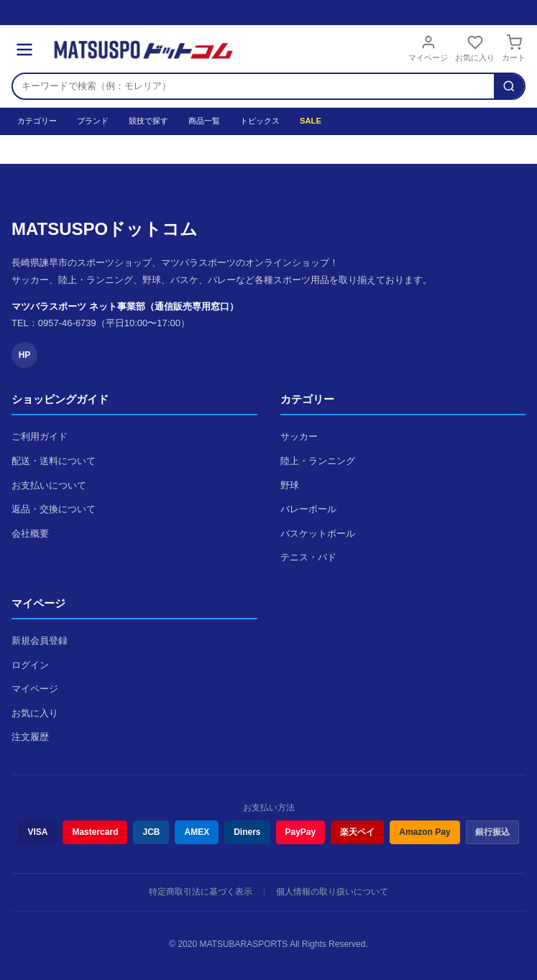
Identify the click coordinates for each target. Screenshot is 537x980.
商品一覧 (204, 121)
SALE (311, 121)
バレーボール (308, 509)
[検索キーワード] (253, 86)
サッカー (299, 436)
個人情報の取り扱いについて (332, 892)
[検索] (509, 86)
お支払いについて (49, 485)
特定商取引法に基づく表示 (201, 892)
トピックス (260, 121)
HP (25, 355)
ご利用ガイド (40, 436)
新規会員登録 (40, 641)
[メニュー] (24, 50)
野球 (290, 485)
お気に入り (475, 48)
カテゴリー (37, 121)
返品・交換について (54, 509)
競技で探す (148, 121)
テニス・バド (308, 557)
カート (514, 48)
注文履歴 (30, 737)
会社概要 (30, 533)
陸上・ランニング (318, 461)
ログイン (30, 665)
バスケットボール (318, 533)
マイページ (428, 48)
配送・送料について (54, 461)
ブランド (93, 121)
